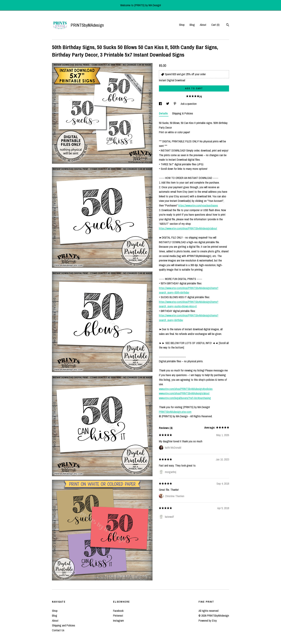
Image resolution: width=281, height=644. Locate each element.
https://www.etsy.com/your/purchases (198, 205)
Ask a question (189, 104)
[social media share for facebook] (161, 104)
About (203, 25)
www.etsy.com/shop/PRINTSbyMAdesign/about (184, 393)
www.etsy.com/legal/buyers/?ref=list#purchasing (185, 398)
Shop (182, 25)
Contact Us (58, 630)
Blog (192, 25)
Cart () (215, 25)
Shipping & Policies (183, 113)
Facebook (118, 611)
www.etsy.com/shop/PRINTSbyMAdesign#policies (186, 389)
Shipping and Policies (64, 625)
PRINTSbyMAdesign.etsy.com (175, 412)
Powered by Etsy (208, 621)
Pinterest (118, 616)
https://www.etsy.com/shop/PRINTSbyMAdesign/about (188, 228)
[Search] (228, 25)
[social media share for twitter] (168, 104)
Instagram (118, 621)
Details (164, 113)
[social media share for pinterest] (175, 104)
